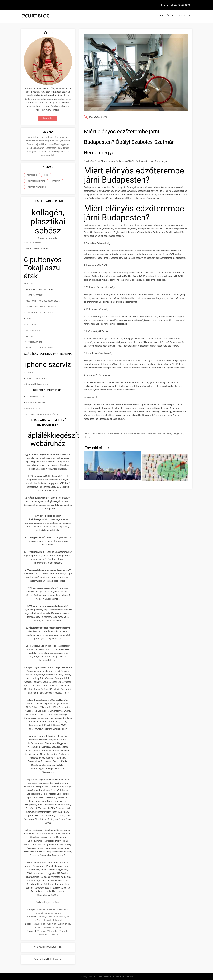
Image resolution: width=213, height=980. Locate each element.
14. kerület (51, 924)
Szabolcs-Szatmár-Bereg (48, 152)
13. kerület (40, 924)
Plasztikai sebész (34, 295)
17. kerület (46, 928)
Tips (46, 175)
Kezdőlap (167, 16)
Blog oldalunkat (58, 88)
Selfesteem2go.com (35, 397)
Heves (50, 144)
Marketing (32, 175)
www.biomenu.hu (33, 408)
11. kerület (46, 920)
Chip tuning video (34, 330)
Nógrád (60, 148)
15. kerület (62, 924)
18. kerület (57, 928)
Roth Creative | (115, 977)
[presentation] (183, 466)
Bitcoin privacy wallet (48, 238)
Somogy (31, 152)
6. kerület (57, 913)
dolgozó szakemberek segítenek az (120, 273)
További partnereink (35, 342)
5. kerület (47, 913)
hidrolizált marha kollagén (39, 348)
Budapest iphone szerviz (37, 379)
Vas (68, 152)
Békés (51, 137)
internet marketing (36, 181)
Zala (53, 155)
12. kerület (57, 920)
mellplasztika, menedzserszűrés (42, 414)
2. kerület (51, 910)
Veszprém (46, 155)
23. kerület (53, 935)
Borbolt (29, 319)
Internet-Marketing (36, 187)
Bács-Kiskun (33, 137)
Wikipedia (30, 336)
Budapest (38, 141)
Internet (56, 181)
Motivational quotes (35, 403)
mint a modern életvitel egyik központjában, (118, 225)
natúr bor (29, 283)
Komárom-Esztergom (46, 148)
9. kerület (61, 917)
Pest (66, 148)
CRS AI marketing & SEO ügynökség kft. (44, 301)
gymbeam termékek (99, 195)
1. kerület (41, 910)
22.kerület (42, 935)
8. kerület (51, 917)
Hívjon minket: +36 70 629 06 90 (175, 5)
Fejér (56, 141)
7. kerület (41, 917)
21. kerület (64, 931)
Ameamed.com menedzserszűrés (41, 307)
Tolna (63, 152)
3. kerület (61, 910)
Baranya (44, 137)
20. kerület (52, 931)
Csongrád (48, 141)
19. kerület (41, 931)
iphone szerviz (32, 373)
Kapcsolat (185, 16)
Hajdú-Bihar (41, 144)
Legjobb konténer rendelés (39, 313)
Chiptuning (31, 324)
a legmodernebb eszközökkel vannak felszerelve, (132, 251)
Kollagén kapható (34, 243)
